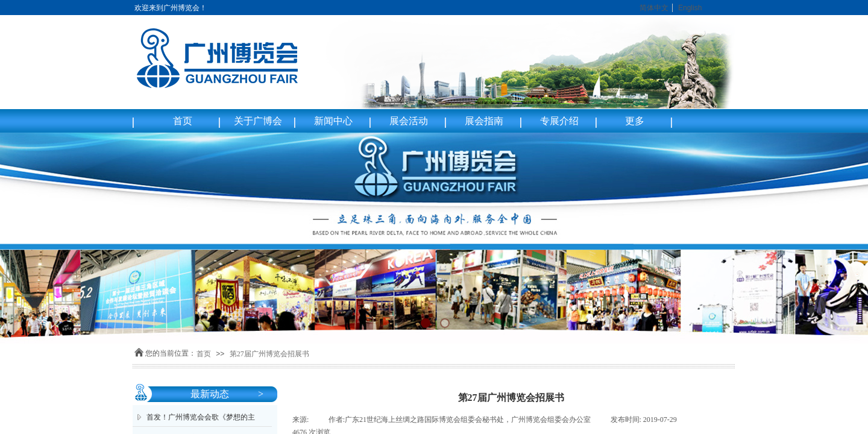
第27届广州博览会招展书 (269, 354)
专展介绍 (559, 121)
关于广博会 (258, 121)
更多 (635, 121)
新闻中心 (333, 121)
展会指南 (484, 121)
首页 (183, 121)
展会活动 (409, 121)
